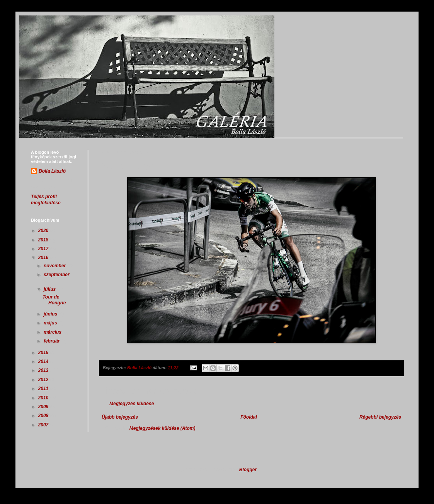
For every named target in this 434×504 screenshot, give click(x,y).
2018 (44, 240)
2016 (44, 258)
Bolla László (52, 171)
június (51, 314)
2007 (44, 425)
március (53, 332)
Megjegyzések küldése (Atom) (163, 428)
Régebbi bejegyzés (380, 417)
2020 (44, 231)
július (50, 289)
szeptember (57, 275)
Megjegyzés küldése (132, 404)
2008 (44, 416)
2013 (44, 370)
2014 (44, 361)
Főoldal (249, 417)
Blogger (248, 470)
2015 (44, 353)
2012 (44, 380)
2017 (44, 249)
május (51, 323)
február (52, 341)
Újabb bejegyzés (120, 417)
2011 (44, 389)
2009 (44, 407)
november (55, 266)
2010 (44, 398)
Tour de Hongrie (54, 300)
